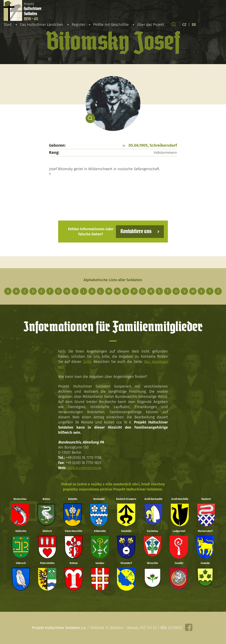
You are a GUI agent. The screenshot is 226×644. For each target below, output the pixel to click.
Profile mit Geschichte (111, 25)
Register (78, 25)
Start (8, 25)
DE (194, 25)
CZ (184, 25)
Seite (87, 362)
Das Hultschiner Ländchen (42, 25)
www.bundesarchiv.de (85, 468)
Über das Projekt (151, 25)
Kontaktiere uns (135, 231)
